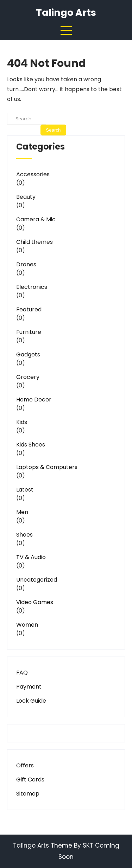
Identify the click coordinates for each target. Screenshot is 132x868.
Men (22, 512)
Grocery (28, 377)
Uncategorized (37, 580)
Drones (26, 264)
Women (27, 625)
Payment (29, 687)
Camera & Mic (36, 219)
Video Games (35, 602)
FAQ (22, 673)
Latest (25, 490)
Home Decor (34, 400)
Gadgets (28, 354)
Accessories (33, 174)
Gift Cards (30, 780)
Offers (25, 765)
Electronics (32, 287)
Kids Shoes (31, 445)
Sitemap (28, 794)
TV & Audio (31, 557)
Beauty (26, 197)
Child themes (34, 242)
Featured (29, 309)
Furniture (29, 332)
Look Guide (31, 701)
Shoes (24, 535)
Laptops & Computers (47, 467)
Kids (22, 422)
